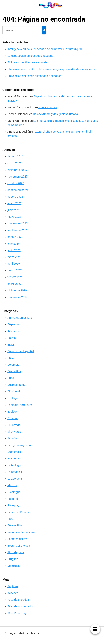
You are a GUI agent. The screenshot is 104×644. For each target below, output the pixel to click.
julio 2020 (14, 244)
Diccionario (14, 391)
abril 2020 (14, 264)
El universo (14, 432)
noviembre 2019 (18, 297)
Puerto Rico (15, 525)
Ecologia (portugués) (20, 405)
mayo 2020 (14, 257)
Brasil (11, 345)
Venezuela (14, 566)
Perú (10, 519)
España (12, 438)
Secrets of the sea (19, 546)
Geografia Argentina (20, 445)
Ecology (12, 412)
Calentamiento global (21, 351)
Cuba (11, 378)
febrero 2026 (15, 156)
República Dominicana (21, 532)
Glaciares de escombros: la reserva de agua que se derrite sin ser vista (51, 69)
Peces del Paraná (18, 512)
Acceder (13, 593)
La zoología (15, 479)
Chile (11, 358)
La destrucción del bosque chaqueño (30, 56)
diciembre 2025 (17, 170)
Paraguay (13, 505)
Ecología (13, 398)
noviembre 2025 (18, 177)
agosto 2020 (15, 237)
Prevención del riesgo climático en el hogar (34, 76)
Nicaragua (14, 492)
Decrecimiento (17, 385)
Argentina (13, 324)
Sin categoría (16, 552)
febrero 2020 (15, 277)
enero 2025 (14, 203)
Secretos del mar (18, 539)
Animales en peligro (20, 318)
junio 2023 (14, 210)
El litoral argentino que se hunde (27, 62)
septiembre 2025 (18, 190)
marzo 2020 (15, 270)
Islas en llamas (48, 107)
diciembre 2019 (17, 290)
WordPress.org (17, 613)
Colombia (13, 365)
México (12, 485)
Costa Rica (14, 371)
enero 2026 (14, 163)
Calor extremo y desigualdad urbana (55, 114)
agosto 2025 (15, 197)
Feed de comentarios (21, 606)
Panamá (13, 499)
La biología (14, 465)
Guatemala (14, 452)
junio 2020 (14, 250)
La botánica (15, 472)
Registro (13, 586)
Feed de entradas (18, 600)
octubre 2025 (16, 183)
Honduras (14, 458)
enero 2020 (14, 284)
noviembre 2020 (18, 223)
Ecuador (13, 418)
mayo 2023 (14, 217)
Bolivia (12, 338)
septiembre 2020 (18, 230)
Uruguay (13, 559)
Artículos (13, 331)
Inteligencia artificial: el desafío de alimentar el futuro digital (45, 49)
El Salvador (14, 425)
